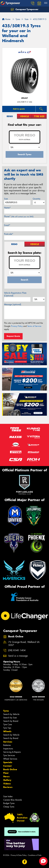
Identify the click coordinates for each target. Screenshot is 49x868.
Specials (8, 762)
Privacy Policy (17, 326)
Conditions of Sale (35, 855)
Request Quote (13, 336)
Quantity (37, 199)
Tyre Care (8, 724)
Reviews (8, 787)
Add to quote (19, 109)
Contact (7, 766)
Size (6, 199)
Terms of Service (34, 326)
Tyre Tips (7, 728)
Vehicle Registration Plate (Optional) (15, 294)
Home (6, 19)
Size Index (8, 796)
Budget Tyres (9, 803)
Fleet (6, 773)
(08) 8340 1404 (17, 650)
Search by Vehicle (11, 714)
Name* (7, 208)
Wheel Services (10, 759)
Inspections (8, 749)
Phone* (19, 216)
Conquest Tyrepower (24, 9)
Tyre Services (9, 755)
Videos (7, 784)
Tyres (6, 711)
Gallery (7, 780)
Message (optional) (13, 304)
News (6, 776)
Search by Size (10, 718)
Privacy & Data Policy (19, 855)
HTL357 (25, 98)
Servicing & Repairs (12, 752)
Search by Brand (11, 721)
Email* (7, 225)
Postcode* (9, 234)
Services (8, 742)
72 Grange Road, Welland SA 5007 (24, 644)
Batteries (7, 745)
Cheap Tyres (9, 807)
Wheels (7, 731)
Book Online (10, 769)
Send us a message (18, 656)
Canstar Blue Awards (13, 800)
